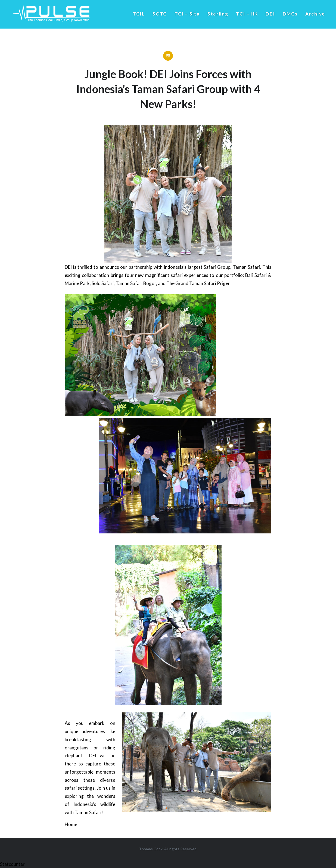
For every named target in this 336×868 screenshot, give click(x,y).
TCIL (139, 14)
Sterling (218, 14)
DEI (270, 14)
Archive (315, 14)
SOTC (160, 14)
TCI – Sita (187, 14)
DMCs (290, 14)
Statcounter (12, 864)
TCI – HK (247, 14)
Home (71, 824)
